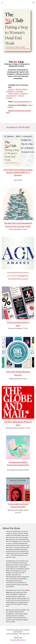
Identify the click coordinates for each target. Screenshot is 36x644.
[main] (18, 71)
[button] (2, 3)
